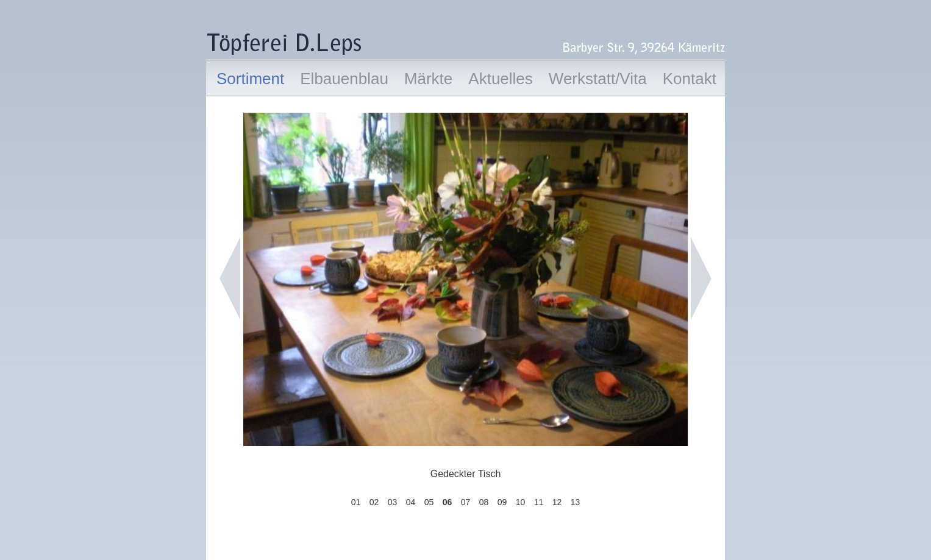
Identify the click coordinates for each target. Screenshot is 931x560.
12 (557, 502)
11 (539, 502)
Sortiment (250, 79)
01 (356, 502)
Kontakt (690, 79)
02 (374, 502)
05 (429, 502)
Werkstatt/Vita (598, 79)
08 (484, 502)
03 (393, 502)
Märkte (428, 79)
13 (576, 502)
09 (502, 502)
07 (466, 502)
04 (411, 502)
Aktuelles (501, 79)
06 (448, 502)
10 (521, 502)
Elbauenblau (344, 79)
